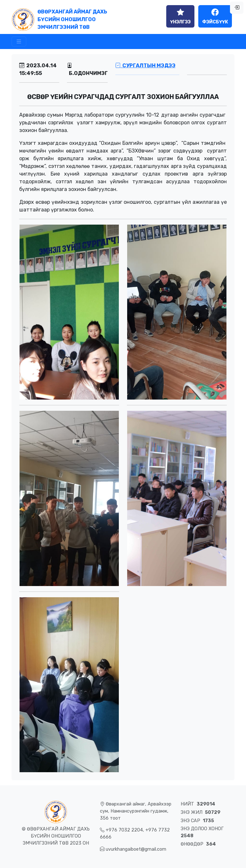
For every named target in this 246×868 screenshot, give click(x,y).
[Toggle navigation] (19, 41)
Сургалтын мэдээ (145, 66)
